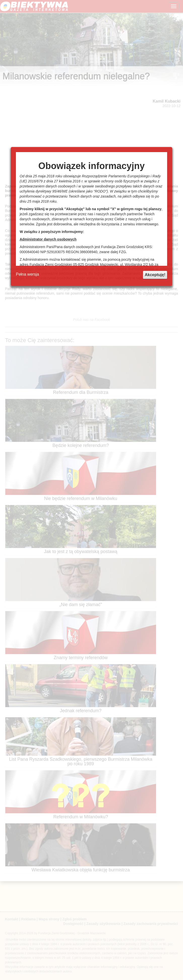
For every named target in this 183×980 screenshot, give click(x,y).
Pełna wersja (27, 274)
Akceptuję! (155, 275)
